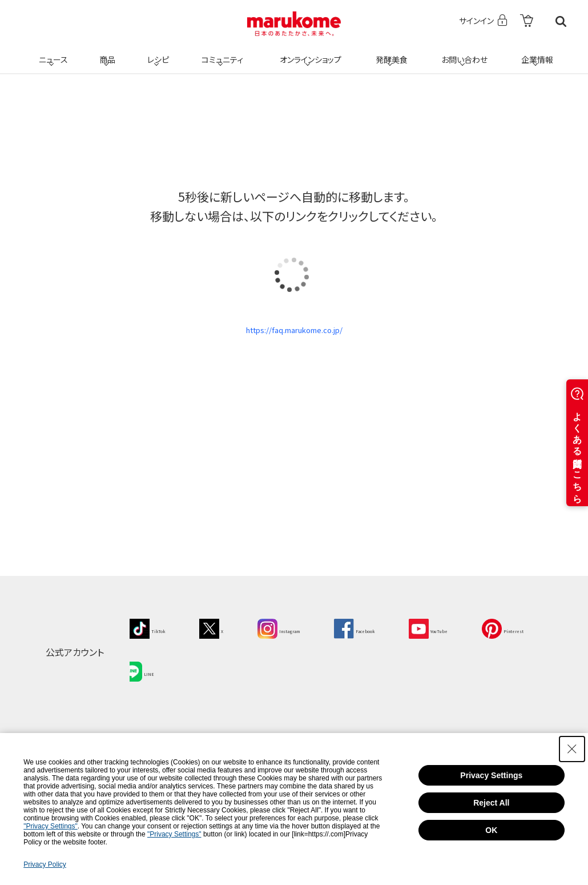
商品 (106, 53)
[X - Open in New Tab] (227, 637)
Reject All (491, 803)
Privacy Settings (491, 775)
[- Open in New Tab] (527, 21)
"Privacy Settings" (51, 826)
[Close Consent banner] (572, 749)
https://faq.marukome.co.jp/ (294, 335)
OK (491, 830)
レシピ (156, 53)
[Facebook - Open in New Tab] (400, 637)
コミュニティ (221, 53)
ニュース (52, 53)
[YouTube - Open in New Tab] (491, 637)
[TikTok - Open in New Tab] (154, 637)
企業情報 (535, 53)
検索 (561, 21)
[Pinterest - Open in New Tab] (157, 674)
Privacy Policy (45, 864)
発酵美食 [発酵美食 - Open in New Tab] (390, 53)
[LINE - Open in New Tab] (231, 674)
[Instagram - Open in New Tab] (307, 637)
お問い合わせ (462, 53)
